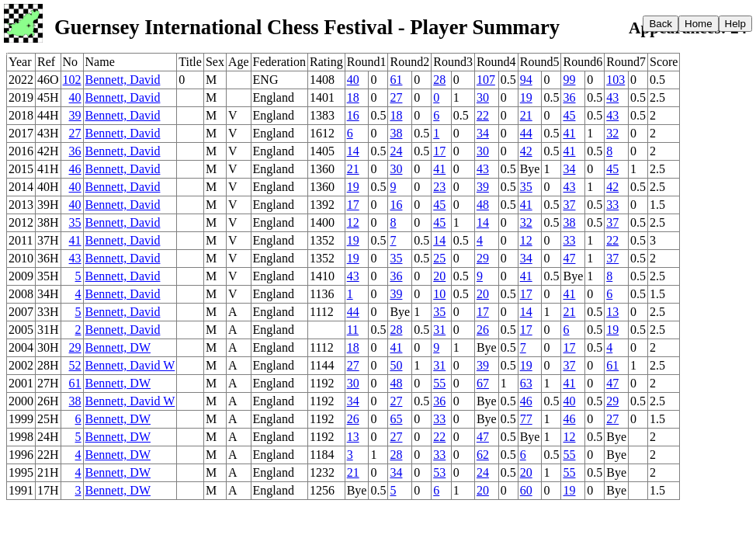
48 (483, 205)
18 (353, 97)
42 (526, 151)
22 (483, 115)
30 (483, 97)
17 (439, 151)
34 (483, 133)
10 (439, 294)
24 (396, 151)
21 (526, 115)
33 (612, 205)
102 (72, 80)
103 (616, 80)
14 (353, 151)
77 (526, 419)
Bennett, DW (118, 347)
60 (526, 490)
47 (569, 258)
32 (612, 133)
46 (75, 169)
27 (396, 97)
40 (353, 80)
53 (439, 472)
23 (439, 187)
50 (396, 365)
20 (439, 276)
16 (353, 115)
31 (439, 330)
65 (396, 419)
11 (353, 330)
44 (526, 133)
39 (75, 115)
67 (483, 383)
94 (526, 80)
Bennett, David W (130, 365)
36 (569, 97)
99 (569, 80)
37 (569, 205)
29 (483, 258)
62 (483, 455)
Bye (530, 169)
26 (483, 330)
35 (526, 187)
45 (569, 115)
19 (526, 97)
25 (439, 258)
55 (439, 383)
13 (612, 312)
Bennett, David (123, 80)
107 (486, 80)
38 (396, 133)
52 (75, 365)
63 (526, 383)
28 (439, 80)
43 (612, 97)
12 (353, 222)
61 (396, 80)
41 (569, 133)
